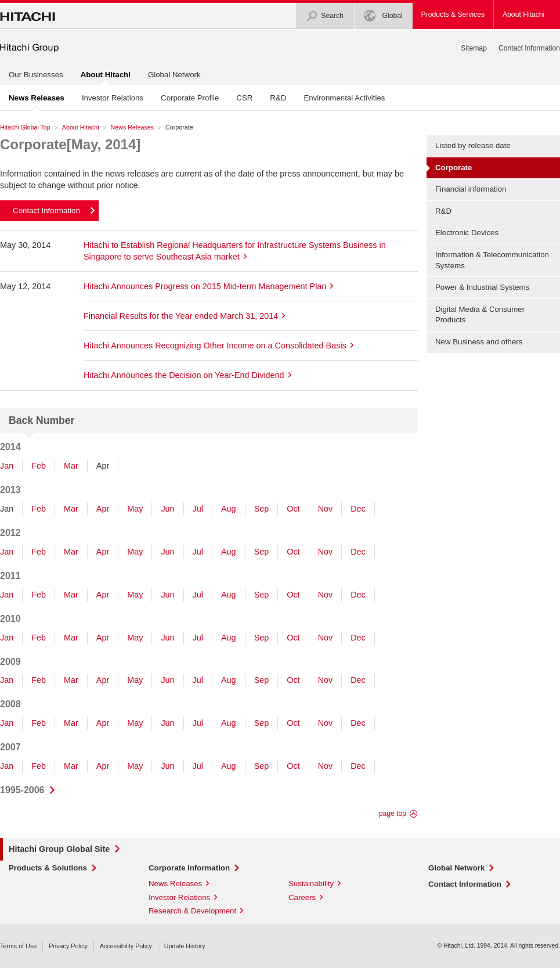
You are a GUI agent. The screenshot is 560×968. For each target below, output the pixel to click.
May (135, 509)
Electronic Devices (467, 233)
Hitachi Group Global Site (59, 849)
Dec (358, 509)
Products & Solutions (48, 868)
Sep (262, 509)
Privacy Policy (68, 946)
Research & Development (192, 911)
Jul (198, 509)
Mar (71, 466)
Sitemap (474, 48)
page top (393, 814)
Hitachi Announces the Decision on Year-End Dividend (184, 375)
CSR (244, 98)
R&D (278, 98)
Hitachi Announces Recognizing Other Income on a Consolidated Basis (215, 346)
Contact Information (529, 48)
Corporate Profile (190, 98)
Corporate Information (189, 868)
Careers (302, 897)
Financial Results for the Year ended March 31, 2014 (181, 316)
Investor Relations (113, 98)
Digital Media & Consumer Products (480, 315)
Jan (7, 466)
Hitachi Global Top (25, 127)
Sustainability (311, 884)
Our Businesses (36, 75)
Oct (293, 509)
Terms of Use (18, 946)
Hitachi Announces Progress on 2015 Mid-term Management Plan (205, 286)
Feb (39, 466)
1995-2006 (22, 790)
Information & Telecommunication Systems (492, 260)
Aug (229, 509)
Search (325, 16)
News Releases (132, 127)
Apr (103, 509)
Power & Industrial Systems (482, 287)
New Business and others (479, 342)
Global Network (174, 75)
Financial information (471, 189)
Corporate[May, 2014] (70, 144)
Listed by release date (473, 145)
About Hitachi (523, 15)
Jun (167, 509)
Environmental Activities (344, 98)
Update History (185, 946)
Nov (326, 509)
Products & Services (453, 15)
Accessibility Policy (126, 946)
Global (383, 16)
